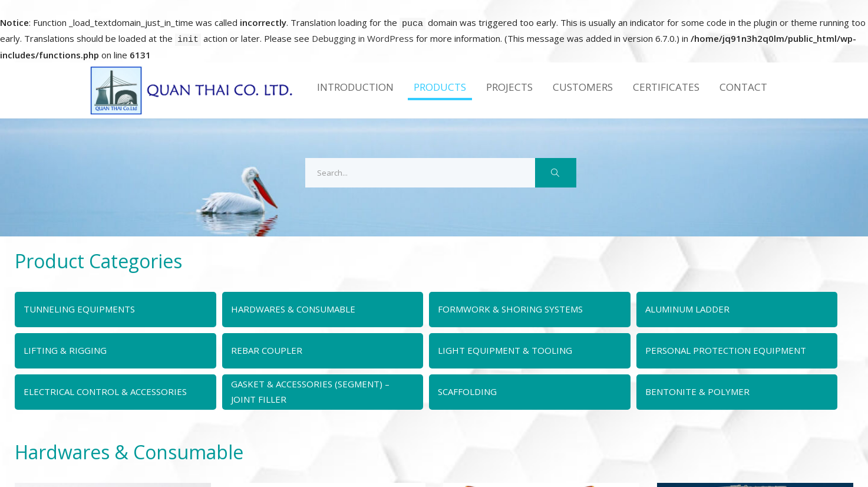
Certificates (666, 87)
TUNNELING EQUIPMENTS (79, 309)
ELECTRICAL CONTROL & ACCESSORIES (105, 391)
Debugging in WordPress (363, 38)
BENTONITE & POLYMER (697, 391)
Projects (509, 87)
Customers (583, 87)
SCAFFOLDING (467, 391)
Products (440, 87)
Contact (743, 87)
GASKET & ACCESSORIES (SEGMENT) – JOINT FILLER (310, 391)
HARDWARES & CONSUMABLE (293, 309)
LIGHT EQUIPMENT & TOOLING (505, 350)
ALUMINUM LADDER (687, 309)
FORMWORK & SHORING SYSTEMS (510, 309)
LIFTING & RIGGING (65, 350)
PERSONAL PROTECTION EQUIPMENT (726, 350)
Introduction (355, 87)
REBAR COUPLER (267, 350)
